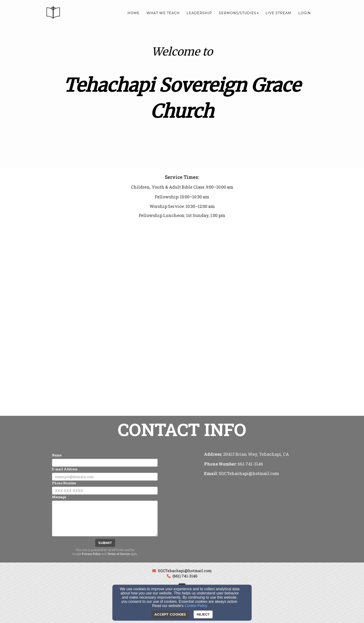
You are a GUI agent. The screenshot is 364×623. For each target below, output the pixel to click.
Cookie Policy (196, 606)
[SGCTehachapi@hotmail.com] (249, 474)
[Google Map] (259, 513)
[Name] (105, 463)
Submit (105, 543)
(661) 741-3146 (185, 576)
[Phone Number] (105, 491)
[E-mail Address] (105, 477)
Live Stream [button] (278, 13)
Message (59, 497)
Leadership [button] (199, 13)
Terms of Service (119, 554)
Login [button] (305, 13)
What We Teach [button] (163, 13)
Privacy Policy (91, 554)
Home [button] (133, 13)
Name (57, 455)
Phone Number (64, 483)
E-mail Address (65, 469)
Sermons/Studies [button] (239, 13)
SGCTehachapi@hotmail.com (185, 571)
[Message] (105, 518)
